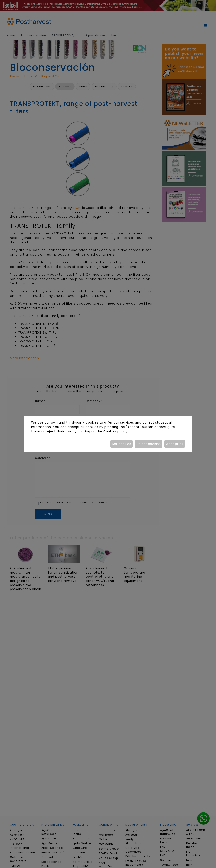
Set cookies (121, 444)
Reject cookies (148, 444)
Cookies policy (115, 431)
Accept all (175, 444)
